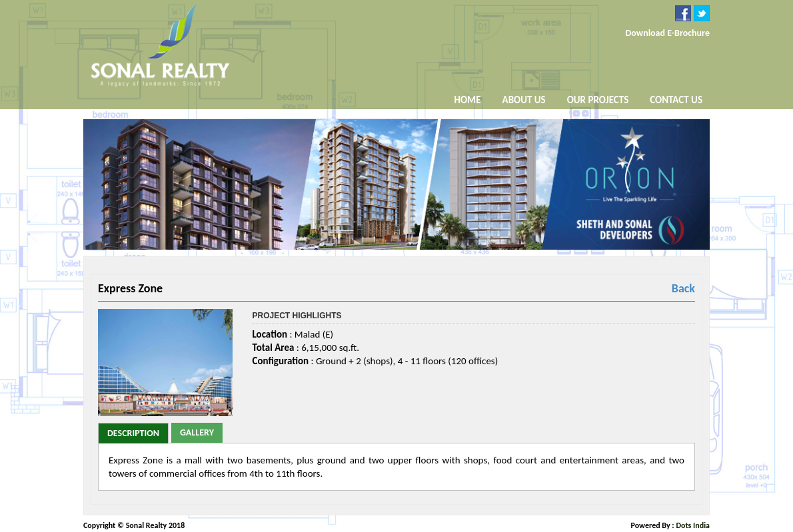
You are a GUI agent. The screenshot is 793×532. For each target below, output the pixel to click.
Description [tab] (133, 433)
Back (683, 288)
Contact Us (676, 100)
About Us (524, 101)
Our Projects (598, 100)
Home (468, 100)
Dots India (693, 525)
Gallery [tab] (197, 432)
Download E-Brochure (667, 33)
